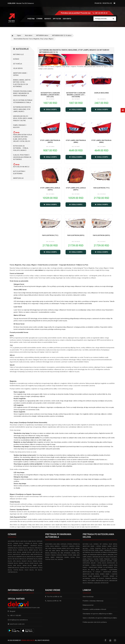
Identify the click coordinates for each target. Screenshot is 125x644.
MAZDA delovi (31, 557)
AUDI (55, 544)
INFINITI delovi (33, 550)
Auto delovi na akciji (21, 165)
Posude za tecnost (98, 578)
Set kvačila (18, 64)
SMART (53, 557)
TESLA (78, 557)
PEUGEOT (48, 555)
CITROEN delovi (18, 544)
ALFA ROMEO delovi (14, 541)
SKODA (47, 557)
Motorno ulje (18, 54)
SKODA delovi (27, 566)
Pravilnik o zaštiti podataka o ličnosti (94, 609)
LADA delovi (16, 554)
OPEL (78, 553)
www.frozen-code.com (16, 624)
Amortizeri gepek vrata (91, 574)
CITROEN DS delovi (31, 544)
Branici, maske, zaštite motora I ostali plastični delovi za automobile (22, 83)
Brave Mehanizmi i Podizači (98, 576)
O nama (40, 19)
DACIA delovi (17, 546)
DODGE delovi (22, 548)
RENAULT (65, 555)
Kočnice (16, 59)
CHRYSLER (63, 544)
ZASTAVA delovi (13, 572)
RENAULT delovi (24, 563)
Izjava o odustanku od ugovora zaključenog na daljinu (100, 618)
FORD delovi (38, 548)
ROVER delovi (34, 563)
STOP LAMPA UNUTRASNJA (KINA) (76, 141)
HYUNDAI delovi (23, 550)
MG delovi (16, 559)
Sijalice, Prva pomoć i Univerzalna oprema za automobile (22, 157)
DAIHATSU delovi (13, 548)
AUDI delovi (24, 541)
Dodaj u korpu (50, 110)
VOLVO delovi (29, 570)
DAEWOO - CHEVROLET (61, 546)
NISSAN (73, 553)
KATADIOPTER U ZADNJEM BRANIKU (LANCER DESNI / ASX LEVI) (50, 95)
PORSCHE (59, 555)
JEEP (47, 551)
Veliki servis (18, 68)
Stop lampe (91, 581)
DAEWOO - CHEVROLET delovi (33, 546)
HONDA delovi (12, 550)
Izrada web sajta (28, 640)
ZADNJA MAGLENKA (101, 93)
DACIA (52, 546)
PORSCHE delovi (13, 563)
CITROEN (69, 544)
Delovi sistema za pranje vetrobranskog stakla (23, 101)
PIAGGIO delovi (37, 561)
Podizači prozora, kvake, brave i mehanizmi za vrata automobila (23, 93)
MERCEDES (54, 553)
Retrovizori (105, 583)
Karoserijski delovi (102, 581)
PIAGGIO (53, 555)
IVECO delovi (17, 552)
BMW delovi (32, 541)
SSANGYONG (59, 557)
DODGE (78, 546)
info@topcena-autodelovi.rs (19, 620)
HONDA (54, 549)
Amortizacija (18, 178)
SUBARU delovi (24, 568)
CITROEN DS (76, 544)
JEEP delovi (36, 552)
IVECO (73, 549)
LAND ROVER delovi (36, 554)
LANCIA (58, 551)
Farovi (85, 581)
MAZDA (47, 553)
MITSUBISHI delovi (42, 35)
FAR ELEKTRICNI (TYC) (101, 188)
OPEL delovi (17, 561)
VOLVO (52, 559)
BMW (58, 544)
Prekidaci (90, 583)
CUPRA (47, 546)
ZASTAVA (60, 559)
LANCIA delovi (25, 554)
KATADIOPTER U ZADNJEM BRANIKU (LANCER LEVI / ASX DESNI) (76, 95)
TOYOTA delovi (18, 570)
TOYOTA (48, 559)
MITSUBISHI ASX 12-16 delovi (62, 35)
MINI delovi (23, 559)
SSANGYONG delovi (13, 568)
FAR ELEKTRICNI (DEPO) (76, 235)
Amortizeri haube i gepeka (20, 74)
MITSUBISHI (67, 553)
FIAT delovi (31, 548)
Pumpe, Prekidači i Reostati (20, 126)
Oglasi (19, 35)
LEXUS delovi (12, 557)
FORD (50, 549)
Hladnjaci (97, 583)
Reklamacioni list (88, 605)
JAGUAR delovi (26, 552)
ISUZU (68, 549)
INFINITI (64, 549)
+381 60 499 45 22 (101, 13)
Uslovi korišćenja (88, 597)
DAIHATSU (72, 546)
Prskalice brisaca (111, 578)
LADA (53, 551)
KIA (50, 551)
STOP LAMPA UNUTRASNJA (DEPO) (50, 141)
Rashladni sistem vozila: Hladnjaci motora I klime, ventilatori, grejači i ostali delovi (23, 137)
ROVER (70, 555)
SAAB (74, 555)
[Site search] (106, 19)
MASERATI (77, 551)
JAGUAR (77, 549)
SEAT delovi (17, 566)
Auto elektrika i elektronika (19, 172)
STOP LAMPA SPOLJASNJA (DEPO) (50, 189)
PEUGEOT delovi (27, 561)
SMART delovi (37, 566)
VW (56, 559)
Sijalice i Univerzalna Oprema (106, 572)
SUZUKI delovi (34, 568)
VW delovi (39, 570)
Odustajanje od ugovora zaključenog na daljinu (98, 614)
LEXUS (71, 551)
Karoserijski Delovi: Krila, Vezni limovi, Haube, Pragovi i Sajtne (23, 118)
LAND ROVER (65, 551)
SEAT (78, 555)
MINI (62, 553)
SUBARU (67, 557)
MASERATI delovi (21, 557)
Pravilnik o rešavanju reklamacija (93, 601)
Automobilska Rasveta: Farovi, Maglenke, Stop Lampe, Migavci (34, 39)
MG (59, 553)
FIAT (46, 549)
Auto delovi (29, 35)
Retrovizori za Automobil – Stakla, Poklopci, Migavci (21, 148)
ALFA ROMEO (49, 544)
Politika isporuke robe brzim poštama (95, 622)
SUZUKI (73, 557)
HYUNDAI (59, 549)
